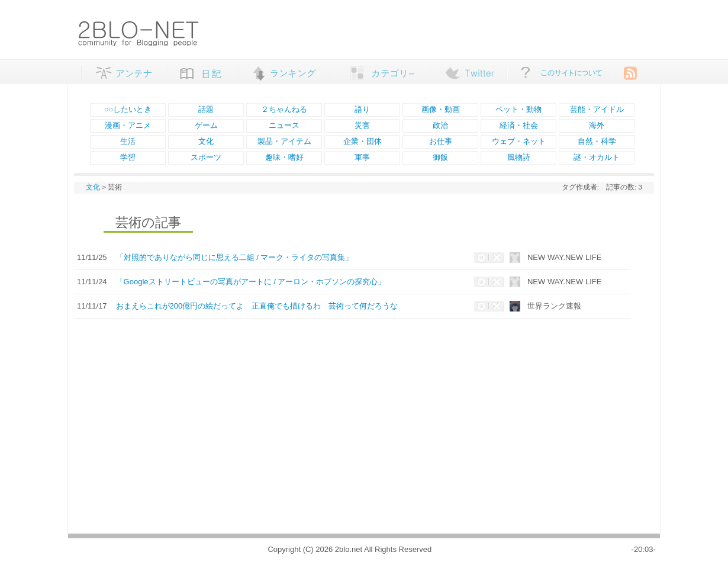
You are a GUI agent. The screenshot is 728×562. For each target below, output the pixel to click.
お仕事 (441, 141)
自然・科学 (597, 141)
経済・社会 (519, 125)
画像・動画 (441, 109)
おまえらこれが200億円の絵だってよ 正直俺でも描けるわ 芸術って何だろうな (257, 306)
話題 (206, 109)
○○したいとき (128, 109)
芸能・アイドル (597, 109)
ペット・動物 (518, 109)
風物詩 (519, 157)
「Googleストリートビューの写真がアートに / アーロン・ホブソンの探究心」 (251, 282)
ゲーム (206, 125)
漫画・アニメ (128, 125)
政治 (440, 125)
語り (362, 109)
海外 (597, 125)
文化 (206, 141)
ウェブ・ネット (519, 141)
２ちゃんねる (284, 109)
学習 (128, 157)
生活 (128, 141)
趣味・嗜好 (284, 157)
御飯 (440, 157)
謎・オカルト (597, 157)
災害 (362, 125)
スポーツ (206, 157)
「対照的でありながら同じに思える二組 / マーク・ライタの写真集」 (235, 257)
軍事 (362, 157)
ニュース (284, 125)
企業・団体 (363, 141)
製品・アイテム (284, 141)
